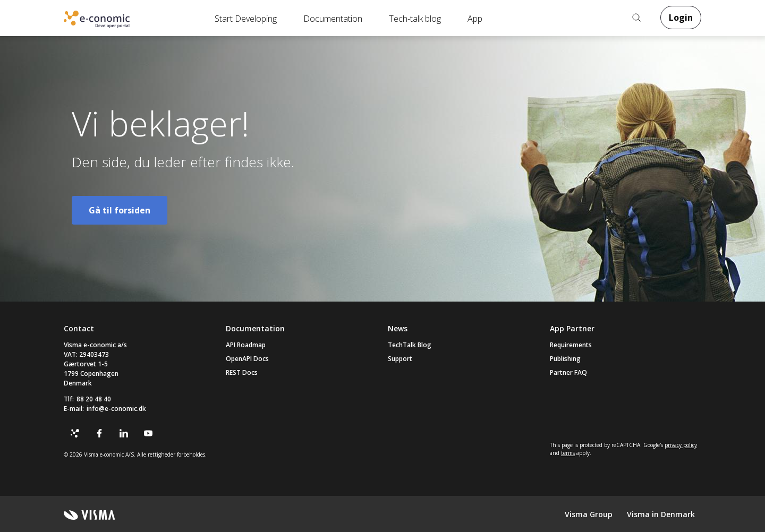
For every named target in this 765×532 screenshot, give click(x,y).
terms (568, 453)
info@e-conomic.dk (116, 409)
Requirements (571, 345)
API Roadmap (246, 345)
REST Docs (242, 372)
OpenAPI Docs (247, 359)
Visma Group (589, 514)
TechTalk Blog (410, 345)
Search (636, 18)
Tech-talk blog (415, 19)
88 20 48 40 (94, 399)
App (475, 19)
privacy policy (681, 445)
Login (681, 18)
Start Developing (246, 19)
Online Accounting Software (114, 22)
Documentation (333, 19)
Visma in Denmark (661, 514)
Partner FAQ (568, 372)
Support (400, 359)
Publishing (565, 359)
